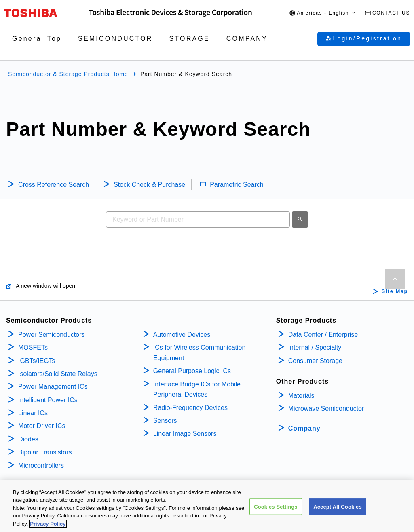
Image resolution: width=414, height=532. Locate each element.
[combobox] (198, 220)
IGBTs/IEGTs (37, 361)
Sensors (165, 421)
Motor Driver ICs (42, 426)
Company (304, 428)
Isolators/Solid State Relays (58, 374)
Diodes (28, 439)
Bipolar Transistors (45, 452)
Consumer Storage (315, 361)
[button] (323, 13)
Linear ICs (33, 413)
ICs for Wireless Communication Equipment (200, 353)
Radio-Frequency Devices (190, 408)
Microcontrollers (41, 465)
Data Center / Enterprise (323, 335)
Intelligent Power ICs (48, 400)
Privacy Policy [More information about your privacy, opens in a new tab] (48, 527)
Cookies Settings (276, 509)
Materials (301, 396)
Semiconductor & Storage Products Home (68, 74)
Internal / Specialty (315, 347)
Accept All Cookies (338, 509)
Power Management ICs (53, 387)
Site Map (395, 291)
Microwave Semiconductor (326, 408)
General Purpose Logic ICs (192, 371)
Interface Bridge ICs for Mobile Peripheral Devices (197, 389)
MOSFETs (33, 347)
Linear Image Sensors (185, 434)
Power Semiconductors (52, 335)
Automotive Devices (182, 335)
